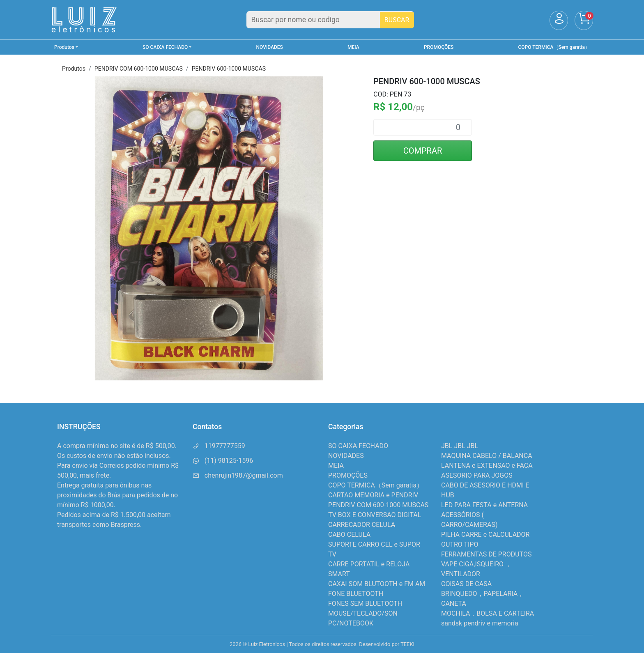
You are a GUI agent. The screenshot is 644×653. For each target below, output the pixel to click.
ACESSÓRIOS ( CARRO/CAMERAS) (469, 520)
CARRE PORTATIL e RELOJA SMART (369, 569)
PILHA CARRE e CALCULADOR (485, 535)
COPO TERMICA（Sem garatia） (554, 47)
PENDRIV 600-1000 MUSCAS (229, 69)
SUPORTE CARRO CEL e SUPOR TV (374, 549)
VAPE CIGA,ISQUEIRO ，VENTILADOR (476, 569)
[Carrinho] (584, 20)
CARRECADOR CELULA (362, 525)
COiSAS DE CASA (466, 584)
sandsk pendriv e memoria (480, 623)
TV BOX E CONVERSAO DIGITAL (375, 515)
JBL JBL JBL (460, 446)
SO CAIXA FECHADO (358, 446)
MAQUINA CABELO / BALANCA (487, 456)
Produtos (74, 69)
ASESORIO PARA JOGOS (477, 475)
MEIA (353, 47)
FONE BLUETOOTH (356, 594)
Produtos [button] (64, 47)
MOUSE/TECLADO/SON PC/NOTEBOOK (363, 618)
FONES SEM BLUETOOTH (365, 604)
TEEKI (407, 644)
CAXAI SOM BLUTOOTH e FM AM (377, 584)
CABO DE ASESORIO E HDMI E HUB (485, 490)
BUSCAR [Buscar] (397, 20)
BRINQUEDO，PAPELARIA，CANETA (483, 599)
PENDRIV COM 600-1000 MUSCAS (139, 69)
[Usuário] (559, 20)
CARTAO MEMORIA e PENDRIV (373, 495)
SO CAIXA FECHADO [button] (165, 47)
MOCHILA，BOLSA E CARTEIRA (488, 613)
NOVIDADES (270, 47)
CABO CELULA (349, 535)
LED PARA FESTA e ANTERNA (484, 505)
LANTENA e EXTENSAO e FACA (487, 466)
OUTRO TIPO (460, 544)
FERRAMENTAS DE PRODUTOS (486, 554)
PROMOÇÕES (439, 47)
